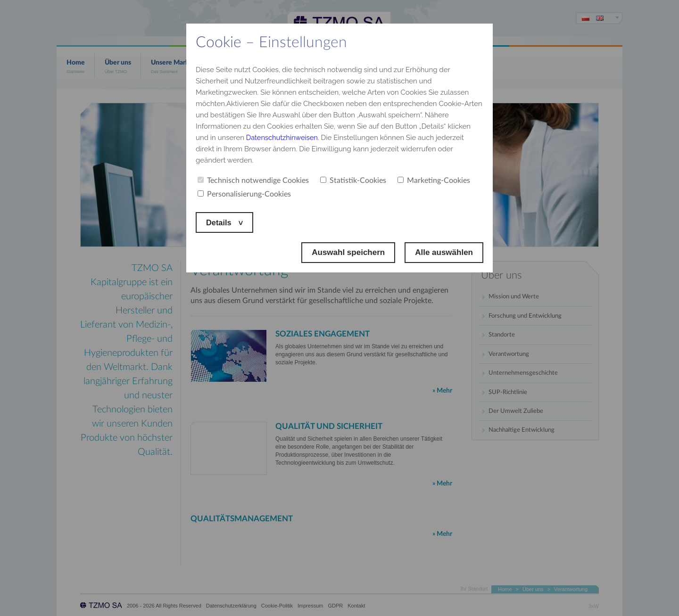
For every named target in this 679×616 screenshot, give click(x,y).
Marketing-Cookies (434, 181)
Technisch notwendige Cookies (253, 181)
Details (220, 222)
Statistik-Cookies (353, 181)
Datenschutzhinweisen (283, 138)
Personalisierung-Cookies (244, 194)
